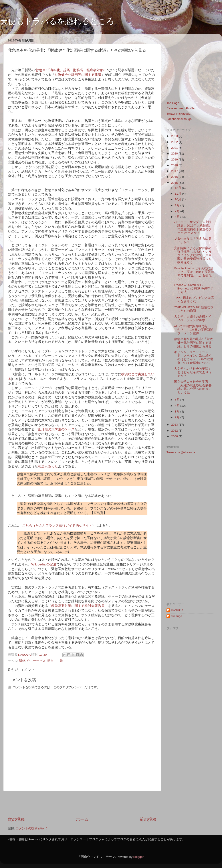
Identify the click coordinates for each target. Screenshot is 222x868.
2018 (175, 165)
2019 (175, 159)
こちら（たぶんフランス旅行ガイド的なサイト (57, 526)
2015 (175, 183)
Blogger (138, 857)
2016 (175, 177)
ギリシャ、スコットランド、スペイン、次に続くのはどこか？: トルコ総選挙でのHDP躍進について (194, 358)
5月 (177, 400)
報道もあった (48, 466)
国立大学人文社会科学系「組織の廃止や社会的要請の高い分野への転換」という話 (193, 387)
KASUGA (177, 610)
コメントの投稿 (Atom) (32, 828)
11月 (178, 194)
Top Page (173, 103)
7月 (177, 211)
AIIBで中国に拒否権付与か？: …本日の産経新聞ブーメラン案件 (194, 330)
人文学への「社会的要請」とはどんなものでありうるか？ (193, 372)
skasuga (176, 616)
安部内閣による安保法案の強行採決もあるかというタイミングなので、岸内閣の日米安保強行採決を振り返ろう (193, 255)
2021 (175, 148)
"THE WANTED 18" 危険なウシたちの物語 (194, 309)
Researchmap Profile (180, 108)
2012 (175, 431)
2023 (175, 136)
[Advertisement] (82, 804)
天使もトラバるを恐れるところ (57, 21)
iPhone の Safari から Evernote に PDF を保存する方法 (194, 288)
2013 (175, 425)
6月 (177, 217)
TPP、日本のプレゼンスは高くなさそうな (194, 300)
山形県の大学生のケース (56, 429)
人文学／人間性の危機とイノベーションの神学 (193, 318)
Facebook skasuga (179, 119)
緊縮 (22, 661)
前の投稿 (148, 819)
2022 (175, 142)
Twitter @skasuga (178, 114)
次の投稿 (16, 819)
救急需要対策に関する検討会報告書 (78, 606)
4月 (177, 406)
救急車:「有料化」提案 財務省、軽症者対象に (71, 70)
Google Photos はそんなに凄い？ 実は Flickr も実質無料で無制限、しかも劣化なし (194, 274)
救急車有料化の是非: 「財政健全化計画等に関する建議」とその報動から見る (194, 343)
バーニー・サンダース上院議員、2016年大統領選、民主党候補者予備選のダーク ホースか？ (193, 227)
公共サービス (36, 661)
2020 (175, 153)
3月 (177, 412)
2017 (175, 171)
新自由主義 (55, 661)
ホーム (82, 819)
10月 (178, 199)
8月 (177, 205)
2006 (175, 436)
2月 (177, 417)
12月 (178, 188)
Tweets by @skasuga (181, 452)
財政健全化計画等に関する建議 (78, 75)
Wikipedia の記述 (44, 564)
